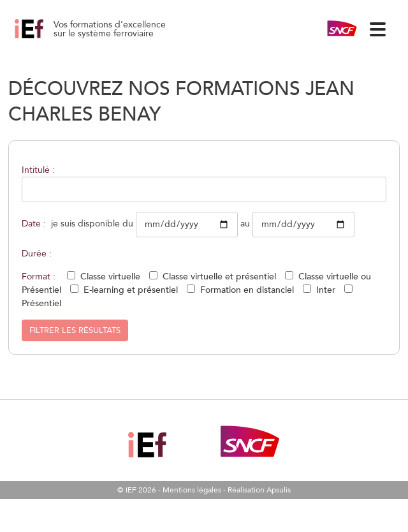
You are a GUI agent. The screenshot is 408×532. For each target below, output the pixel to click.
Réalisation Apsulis (259, 490)
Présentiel (41, 303)
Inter (326, 290)
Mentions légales (192, 490)
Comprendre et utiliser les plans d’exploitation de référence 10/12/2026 (43, 38)
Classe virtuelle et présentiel (219, 277)
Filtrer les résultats (75, 330)
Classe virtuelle (110, 277)
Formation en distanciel (247, 290)
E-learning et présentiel (131, 290)
